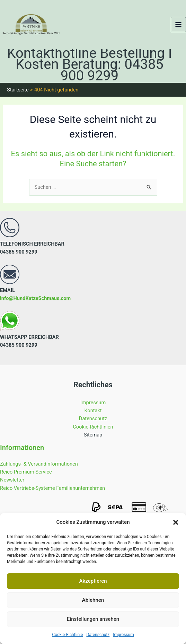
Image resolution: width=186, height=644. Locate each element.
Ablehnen (93, 600)
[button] (176, 522)
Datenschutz (98, 635)
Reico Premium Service (26, 472)
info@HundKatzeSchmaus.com (35, 298)
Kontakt (93, 411)
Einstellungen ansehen (93, 619)
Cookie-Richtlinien (93, 427)
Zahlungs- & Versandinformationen (39, 464)
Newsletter (12, 480)
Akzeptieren (93, 581)
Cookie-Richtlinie (67, 635)
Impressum (123, 635)
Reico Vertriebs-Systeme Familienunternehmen (52, 488)
